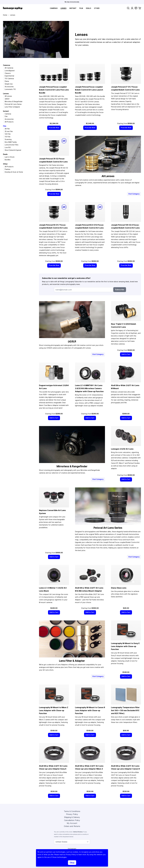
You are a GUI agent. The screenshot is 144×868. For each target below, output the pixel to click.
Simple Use (9, 84)
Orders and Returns (72, 826)
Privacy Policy (72, 814)
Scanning (8, 139)
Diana (7, 81)
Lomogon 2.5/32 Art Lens (122, 449)
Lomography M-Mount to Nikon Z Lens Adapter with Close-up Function (54, 710)
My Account (72, 823)
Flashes (7, 169)
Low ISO (8, 147)
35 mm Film (9, 131)
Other (97, 8)
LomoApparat (10, 71)
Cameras (54, 8)
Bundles (8, 160)
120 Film (8, 134)
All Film (7, 129)
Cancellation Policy (72, 820)
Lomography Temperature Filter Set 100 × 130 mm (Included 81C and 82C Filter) (125, 710)
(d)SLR (7, 99)
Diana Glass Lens (119, 588)
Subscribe (120, 290)
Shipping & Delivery (72, 817)
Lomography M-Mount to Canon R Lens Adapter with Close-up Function (90, 710)
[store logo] (13, 8)
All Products (9, 122)
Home (5, 15)
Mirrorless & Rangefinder (14, 102)
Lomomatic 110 (10, 89)
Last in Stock (10, 157)
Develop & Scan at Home (14, 172)
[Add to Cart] (126, 354)
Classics (8, 73)
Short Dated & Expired (13, 150)
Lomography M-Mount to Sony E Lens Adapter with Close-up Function (125, 646)
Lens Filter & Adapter (12, 107)
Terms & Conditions (72, 811)
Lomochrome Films (12, 145)
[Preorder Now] (54, 128)
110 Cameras (9, 79)
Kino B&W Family (11, 142)
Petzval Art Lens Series (13, 104)
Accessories (9, 87)
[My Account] (132, 8)
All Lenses (8, 96)
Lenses (63, 8)
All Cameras (9, 68)
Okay (72, 863)
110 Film (8, 137)
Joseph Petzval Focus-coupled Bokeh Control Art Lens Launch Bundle (89, 90)
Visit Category (134, 194)
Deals (88, 8)
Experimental (9, 76)
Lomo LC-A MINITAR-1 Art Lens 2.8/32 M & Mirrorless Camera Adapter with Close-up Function (89, 388)
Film (81, 8)
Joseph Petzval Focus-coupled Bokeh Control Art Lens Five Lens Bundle (54, 90)
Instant (73, 8)
